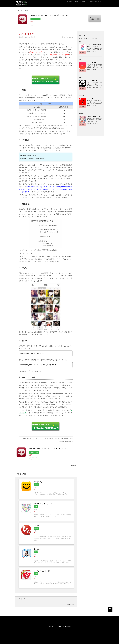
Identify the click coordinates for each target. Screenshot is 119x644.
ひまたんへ (46, 534)
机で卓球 (23, 599)
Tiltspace (69, 604)
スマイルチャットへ (46, 489)
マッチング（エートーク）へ (46, 578)
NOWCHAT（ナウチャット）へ (46, 511)
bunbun (74, 465)
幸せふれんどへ (46, 556)
